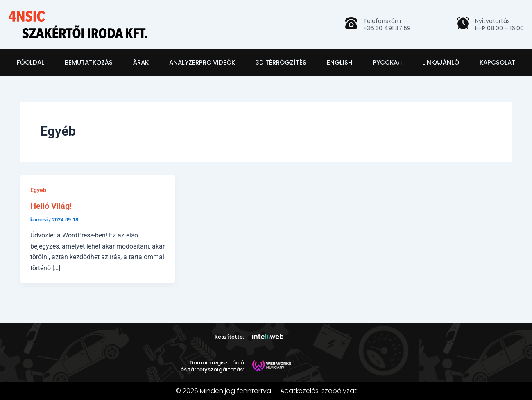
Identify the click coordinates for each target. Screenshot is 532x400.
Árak (141, 62)
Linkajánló (441, 62)
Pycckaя (387, 62)
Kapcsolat (497, 62)
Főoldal (31, 62)
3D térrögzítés (281, 62)
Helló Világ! (51, 206)
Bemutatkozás (89, 62)
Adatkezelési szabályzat (318, 391)
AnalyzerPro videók (202, 62)
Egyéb (38, 190)
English (340, 62)
